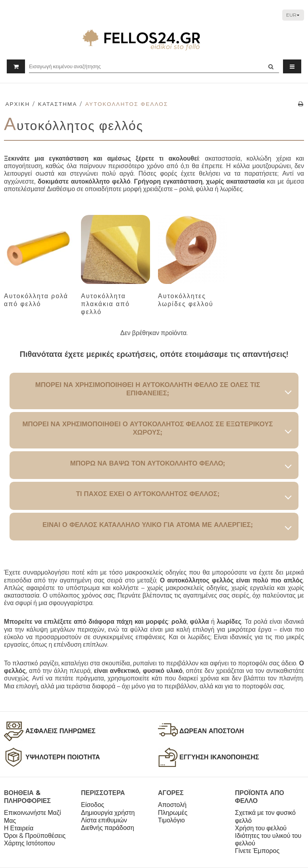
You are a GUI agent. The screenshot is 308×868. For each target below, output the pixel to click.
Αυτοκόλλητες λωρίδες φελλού (186, 300)
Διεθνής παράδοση (108, 828)
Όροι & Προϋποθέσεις (35, 836)
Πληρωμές (173, 813)
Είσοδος (93, 805)
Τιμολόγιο (171, 820)
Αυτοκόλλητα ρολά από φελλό (36, 300)
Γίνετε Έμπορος (257, 851)
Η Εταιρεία (19, 828)
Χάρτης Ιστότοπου (29, 843)
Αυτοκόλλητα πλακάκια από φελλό (105, 304)
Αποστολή (172, 805)
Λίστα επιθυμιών (104, 820)
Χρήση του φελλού (261, 828)
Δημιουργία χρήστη (108, 813)
